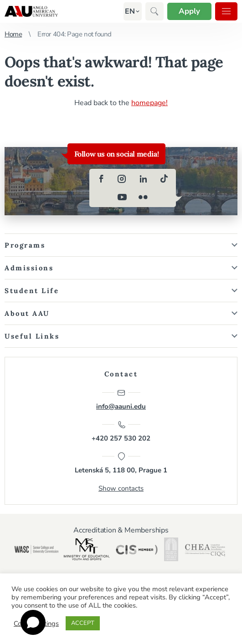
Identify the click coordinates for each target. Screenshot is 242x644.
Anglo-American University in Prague (31, 11)
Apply (189, 11)
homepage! (149, 103)
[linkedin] (143, 179)
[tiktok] (164, 179)
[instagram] (122, 179)
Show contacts (121, 488)
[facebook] (101, 179)
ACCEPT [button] (83, 623)
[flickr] (143, 197)
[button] (130, 11)
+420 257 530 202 (121, 431)
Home (13, 34)
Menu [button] (226, 11)
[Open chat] (33, 622)
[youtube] (122, 197)
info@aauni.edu (121, 400)
